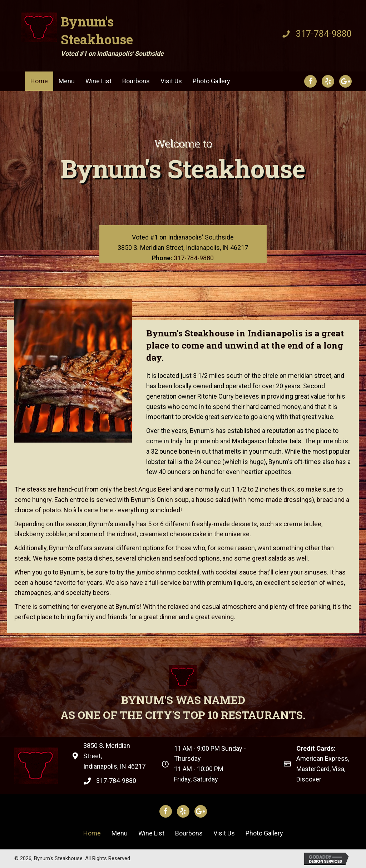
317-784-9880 (324, 34)
